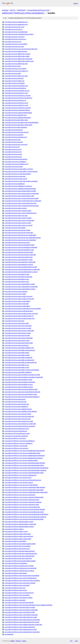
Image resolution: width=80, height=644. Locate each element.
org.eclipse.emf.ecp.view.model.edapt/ (17, 301)
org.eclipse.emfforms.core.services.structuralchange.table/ (24, 519)
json (76, 641)
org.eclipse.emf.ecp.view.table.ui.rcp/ (17, 365)
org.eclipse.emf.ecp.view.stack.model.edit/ (19, 338)
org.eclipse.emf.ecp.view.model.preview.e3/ (19, 316)
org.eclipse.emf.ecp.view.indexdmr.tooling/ (19, 264)
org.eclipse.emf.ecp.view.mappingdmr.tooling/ (20, 289)
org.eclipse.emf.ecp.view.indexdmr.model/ (19, 260)
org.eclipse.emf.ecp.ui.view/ (14, 166)
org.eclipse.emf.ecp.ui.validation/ (16, 162)
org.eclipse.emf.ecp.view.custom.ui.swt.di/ (19, 225)
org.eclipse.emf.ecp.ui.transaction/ (16, 159)
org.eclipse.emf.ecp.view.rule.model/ (17, 323)
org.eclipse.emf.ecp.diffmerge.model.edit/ (18, 59)
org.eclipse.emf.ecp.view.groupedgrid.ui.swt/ (19, 250)
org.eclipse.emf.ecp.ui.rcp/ (13, 157)
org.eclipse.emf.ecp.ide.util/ (14, 130)
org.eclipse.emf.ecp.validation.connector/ (18, 186)
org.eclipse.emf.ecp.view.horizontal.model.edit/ (20, 255)
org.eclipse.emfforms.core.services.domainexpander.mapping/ (25, 470)
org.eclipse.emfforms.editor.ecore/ (16, 531)
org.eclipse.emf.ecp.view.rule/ (14, 321)
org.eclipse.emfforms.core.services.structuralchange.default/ (25, 509)
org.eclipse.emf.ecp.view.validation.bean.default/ (21, 411)
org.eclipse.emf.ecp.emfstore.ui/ (15, 100)
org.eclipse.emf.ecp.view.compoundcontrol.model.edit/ (23, 201)
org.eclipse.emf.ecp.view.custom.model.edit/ (19, 220)
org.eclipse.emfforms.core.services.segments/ (20, 495)
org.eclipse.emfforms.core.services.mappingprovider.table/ (24, 490)
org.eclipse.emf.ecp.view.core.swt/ (16, 215)
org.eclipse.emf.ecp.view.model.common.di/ (19, 299)
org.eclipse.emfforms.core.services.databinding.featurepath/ (25, 451)
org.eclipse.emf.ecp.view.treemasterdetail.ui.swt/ (21, 394)
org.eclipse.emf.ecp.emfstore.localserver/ (18, 98)
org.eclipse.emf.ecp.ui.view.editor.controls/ (19, 169)
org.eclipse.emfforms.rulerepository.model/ (19, 566)
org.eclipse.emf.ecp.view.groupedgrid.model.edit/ (21, 247)
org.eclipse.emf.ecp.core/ (13, 42)
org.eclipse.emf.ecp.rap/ (13, 140)
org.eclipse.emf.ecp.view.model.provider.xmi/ (20, 318)
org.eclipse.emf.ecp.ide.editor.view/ (16, 120)
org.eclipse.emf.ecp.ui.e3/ (13, 149)
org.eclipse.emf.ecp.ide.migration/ (16, 127)
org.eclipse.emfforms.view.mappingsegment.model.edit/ (23, 624)
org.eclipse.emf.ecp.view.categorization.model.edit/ (22, 193)
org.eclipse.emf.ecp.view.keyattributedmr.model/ (21, 267)
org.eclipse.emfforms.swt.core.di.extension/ (19, 593)
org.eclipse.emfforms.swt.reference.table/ (19, 598)
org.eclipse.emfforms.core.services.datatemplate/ (21, 460)
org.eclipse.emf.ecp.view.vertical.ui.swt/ (18, 419)
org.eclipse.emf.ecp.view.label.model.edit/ (18, 277)
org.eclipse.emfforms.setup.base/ (16, 573)
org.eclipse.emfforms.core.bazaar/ (16, 446)
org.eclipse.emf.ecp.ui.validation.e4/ (17, 164)
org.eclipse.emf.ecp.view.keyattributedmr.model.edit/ (22, 269)
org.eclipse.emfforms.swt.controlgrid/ (17, 585)
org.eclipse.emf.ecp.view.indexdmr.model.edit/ (20, 262)
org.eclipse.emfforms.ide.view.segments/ (18, 558)
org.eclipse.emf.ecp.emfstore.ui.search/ (18, 108)
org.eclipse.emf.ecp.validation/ (15, 184)
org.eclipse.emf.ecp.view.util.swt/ (16, 402)
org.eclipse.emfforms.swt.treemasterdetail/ (19, 602)
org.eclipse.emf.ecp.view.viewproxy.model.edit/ (20, 424)
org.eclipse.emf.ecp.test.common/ (16, 144)
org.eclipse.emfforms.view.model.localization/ (20, 627)
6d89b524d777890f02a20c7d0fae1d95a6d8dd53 (23, 13)
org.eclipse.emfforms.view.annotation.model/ (20, 607)
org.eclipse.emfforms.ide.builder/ (16, 541)
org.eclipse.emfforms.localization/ (16, 563)
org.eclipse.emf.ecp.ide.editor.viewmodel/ (18, 125)
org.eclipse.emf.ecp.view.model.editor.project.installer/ (23, 308)
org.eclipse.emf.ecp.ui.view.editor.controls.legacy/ (21, 171)
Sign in (76, 3)
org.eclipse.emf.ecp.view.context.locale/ (18, 211)
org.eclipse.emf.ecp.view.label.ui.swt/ (17, 282)
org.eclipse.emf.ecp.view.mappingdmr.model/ (20, 284)
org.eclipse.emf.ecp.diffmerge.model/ (17, 56)
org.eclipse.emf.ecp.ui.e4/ (13, 152)
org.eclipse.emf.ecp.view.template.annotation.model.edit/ (24, 377)
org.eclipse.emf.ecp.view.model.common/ (19, 296)
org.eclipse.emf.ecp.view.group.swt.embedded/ (20, 240)
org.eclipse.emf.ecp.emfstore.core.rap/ (18, 95)
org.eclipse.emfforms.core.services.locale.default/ (21, 485)
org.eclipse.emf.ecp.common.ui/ (15, 39)
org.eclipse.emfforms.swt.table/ (15, 600)
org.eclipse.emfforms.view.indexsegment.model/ (21, 617)
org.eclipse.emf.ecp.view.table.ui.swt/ (17, 367)
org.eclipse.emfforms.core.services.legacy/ (19, 482)
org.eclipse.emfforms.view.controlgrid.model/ (20, 612)
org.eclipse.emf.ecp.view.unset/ (15, 399)
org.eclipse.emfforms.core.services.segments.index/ (22, 500)
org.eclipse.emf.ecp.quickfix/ (14, 135)
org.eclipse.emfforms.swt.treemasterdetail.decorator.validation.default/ (28, 605)
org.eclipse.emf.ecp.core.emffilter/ (16, 44)
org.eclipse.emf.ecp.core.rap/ (14, 46)
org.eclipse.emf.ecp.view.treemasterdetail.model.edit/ (22, 392)
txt (71, 641)
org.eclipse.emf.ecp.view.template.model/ (19, 380)
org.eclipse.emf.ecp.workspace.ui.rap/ (17, 433)
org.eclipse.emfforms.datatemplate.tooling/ (19, 527)
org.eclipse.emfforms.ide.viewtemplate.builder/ (20, 561)
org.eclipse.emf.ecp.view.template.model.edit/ (20, 382)
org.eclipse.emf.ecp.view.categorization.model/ (20, 191)
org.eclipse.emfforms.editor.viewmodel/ (18, 539)
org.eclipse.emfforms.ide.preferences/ (17, 549)
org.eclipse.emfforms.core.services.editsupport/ (21, 475)
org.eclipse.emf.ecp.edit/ (13, 73)
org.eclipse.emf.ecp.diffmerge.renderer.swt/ (19, 61)
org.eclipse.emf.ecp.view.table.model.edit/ (19, 357)
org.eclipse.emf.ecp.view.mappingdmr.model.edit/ (21, 287)
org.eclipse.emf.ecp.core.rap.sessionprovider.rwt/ (21, 49)
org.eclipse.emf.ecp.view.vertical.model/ (18, 414)
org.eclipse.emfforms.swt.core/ (15, 588)
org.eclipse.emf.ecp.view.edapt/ (15, 228)
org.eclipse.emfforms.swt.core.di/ (16, 590)
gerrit (13, 10)
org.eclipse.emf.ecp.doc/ (13, 66)
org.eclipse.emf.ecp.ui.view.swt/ (15, 176)
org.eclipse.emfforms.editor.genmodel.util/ (19, 536)
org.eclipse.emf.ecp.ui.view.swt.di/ (16, 179)
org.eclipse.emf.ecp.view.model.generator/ (19, 311)
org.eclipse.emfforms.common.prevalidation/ (20, 441)
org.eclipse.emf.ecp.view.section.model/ (18, 328)
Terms (24, 641)
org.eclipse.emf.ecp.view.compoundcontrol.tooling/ (22, 206)
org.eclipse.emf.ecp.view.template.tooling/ (19, 387)
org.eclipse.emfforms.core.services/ (17, 448)
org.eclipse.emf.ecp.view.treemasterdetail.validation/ (22, 397)
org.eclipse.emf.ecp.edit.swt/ (14, 78)
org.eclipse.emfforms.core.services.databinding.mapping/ (24, 458)
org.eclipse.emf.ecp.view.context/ (16, 208)
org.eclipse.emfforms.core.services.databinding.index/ (23, 453)
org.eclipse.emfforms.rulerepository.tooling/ (19, 571)
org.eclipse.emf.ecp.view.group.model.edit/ (19, 233)
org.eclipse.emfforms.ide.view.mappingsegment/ (21, 553)
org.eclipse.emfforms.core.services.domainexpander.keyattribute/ (27, 468)
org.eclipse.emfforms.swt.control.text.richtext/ (20, 583)
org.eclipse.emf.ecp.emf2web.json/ (16, 86)
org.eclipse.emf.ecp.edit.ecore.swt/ (16, 76)
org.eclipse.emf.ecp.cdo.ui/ (14, 29)
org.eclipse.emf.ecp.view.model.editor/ (17, 306)
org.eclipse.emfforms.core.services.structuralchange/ (22, 507)
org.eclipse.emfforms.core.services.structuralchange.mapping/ (25, 517)
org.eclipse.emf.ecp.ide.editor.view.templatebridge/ (22, 122)
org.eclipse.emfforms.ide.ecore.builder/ (18, 546)
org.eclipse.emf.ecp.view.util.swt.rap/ (17, 404)
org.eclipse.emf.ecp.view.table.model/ (17, 355)
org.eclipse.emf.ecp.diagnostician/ (16, 51)
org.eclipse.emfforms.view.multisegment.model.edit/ (22, 632)
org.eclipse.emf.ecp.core (38, 10)
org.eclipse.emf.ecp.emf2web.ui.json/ (17, 91)
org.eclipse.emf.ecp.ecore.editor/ (16, 68)
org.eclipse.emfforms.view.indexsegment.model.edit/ (22, 620)
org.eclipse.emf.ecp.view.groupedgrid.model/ (20, 245)
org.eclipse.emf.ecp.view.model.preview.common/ (21, 313)
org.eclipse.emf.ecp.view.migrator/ (16, 291)
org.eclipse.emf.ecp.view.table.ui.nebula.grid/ (19, 360)
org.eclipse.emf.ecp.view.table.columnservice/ (20, 350)
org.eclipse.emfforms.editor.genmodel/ (18, 534)
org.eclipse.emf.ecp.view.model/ (15, 294)
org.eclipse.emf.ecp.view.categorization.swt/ (19, 196)
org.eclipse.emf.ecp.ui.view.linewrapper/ (18, 174)
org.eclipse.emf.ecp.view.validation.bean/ (18, 409)
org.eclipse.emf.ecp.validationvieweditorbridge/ (20, 189)
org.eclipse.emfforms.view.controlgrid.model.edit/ (21, 615)
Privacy (18, 641)
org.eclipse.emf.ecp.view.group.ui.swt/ (17, 242)
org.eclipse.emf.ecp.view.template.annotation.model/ (22, 375)
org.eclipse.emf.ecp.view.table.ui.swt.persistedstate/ (22, 370)
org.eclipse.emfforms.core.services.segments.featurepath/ (24, 497)
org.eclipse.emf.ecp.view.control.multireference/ (21, 213)
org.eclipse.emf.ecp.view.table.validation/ (18, 372)
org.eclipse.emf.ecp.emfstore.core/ (16, 93)
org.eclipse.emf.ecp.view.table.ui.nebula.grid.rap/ (21, 362)
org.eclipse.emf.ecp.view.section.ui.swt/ (18, 333)
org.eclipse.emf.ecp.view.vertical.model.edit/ (19, 416)
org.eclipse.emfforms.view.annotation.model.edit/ (21, 610)
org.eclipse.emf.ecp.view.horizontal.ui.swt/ (19, 257)
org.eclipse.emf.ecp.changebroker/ (16, 32)
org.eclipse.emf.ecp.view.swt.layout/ (17, 345)
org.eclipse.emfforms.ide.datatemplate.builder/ (20, 544)
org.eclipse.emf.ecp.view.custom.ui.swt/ (18, 223)
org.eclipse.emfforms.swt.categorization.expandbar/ (22, 576)
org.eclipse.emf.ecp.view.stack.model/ (17, 335)
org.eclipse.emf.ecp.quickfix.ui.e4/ (16, 137)
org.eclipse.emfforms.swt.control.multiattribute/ (21, 578)
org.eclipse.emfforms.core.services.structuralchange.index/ (24, 512)
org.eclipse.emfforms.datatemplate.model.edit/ (20, 524)
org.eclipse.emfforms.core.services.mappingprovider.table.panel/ (26, 492)
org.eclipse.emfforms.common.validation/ (19, 443)
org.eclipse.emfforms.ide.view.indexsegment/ (20, 551)
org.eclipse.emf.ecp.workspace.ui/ (16, 431)
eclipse (5, 10)
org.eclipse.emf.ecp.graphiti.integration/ (18, 117)
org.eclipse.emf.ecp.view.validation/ (16, 406)
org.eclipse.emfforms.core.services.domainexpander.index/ (24, 465)
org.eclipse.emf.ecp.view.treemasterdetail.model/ (21, 389)
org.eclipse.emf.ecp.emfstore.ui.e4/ (16, 105)
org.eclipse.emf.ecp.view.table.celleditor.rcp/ (19, 348)
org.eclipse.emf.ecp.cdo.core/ (14, 27)
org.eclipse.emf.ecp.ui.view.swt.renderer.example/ (21, 181)
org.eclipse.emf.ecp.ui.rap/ (13, 154)
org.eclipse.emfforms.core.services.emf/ (18, 478)
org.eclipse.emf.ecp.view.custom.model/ (18, 218)
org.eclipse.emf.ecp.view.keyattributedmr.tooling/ (21, 272)
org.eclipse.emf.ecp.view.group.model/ (17, 230)
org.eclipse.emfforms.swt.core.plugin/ (17, 595)
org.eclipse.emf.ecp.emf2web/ (15, 83)
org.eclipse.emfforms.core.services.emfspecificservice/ (23, 480)
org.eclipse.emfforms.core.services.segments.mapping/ (23, 502)
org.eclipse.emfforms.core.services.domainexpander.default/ (25, 463)
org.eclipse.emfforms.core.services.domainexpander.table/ (24, 473)
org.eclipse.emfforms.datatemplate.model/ (19, 522)
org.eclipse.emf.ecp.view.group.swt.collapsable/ (20, 235)
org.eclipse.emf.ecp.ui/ (12, 147)
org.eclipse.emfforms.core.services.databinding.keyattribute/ (25, 455)
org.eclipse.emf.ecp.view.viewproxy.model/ (19, 421)
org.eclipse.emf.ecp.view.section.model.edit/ (19, 331)
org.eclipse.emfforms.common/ (15, 438)
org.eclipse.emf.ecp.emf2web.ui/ (15, 88)
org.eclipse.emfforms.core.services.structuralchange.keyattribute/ (27, 514)
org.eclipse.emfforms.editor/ (14, 529)
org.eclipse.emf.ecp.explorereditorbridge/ (18, 113)
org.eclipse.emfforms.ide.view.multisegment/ (20, 556)
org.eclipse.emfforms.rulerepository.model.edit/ (21, 568)
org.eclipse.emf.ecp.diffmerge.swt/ (16, 64)
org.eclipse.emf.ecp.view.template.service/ (19, 384)
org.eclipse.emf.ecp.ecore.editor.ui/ (16, 71)
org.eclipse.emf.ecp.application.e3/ (16, 22)
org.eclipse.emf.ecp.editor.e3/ (15, 81)
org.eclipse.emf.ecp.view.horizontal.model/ (19, 252)
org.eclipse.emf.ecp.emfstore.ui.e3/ (16, 103)
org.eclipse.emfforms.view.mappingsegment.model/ (22, 622)
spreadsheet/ (9, 634)
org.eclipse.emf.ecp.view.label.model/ (17, 274)
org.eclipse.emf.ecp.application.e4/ (16, 24)
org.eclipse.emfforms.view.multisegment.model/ (21, 629)
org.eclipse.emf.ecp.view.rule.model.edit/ (18, 326)
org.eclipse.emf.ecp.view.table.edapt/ (17, 353)
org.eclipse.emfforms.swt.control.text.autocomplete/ (22, 580)
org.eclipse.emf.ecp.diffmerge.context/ (17, 54)
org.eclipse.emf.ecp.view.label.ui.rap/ (17, 279)
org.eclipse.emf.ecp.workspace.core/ (17, 429)
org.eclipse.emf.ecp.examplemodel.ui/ (17, 110)
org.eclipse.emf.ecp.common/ (15, 37)
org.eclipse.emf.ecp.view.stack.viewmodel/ (19, 343)
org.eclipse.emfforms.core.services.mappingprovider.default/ (25, 487)
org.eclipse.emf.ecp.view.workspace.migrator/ (20, 426)
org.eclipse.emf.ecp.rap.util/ (14, 142)
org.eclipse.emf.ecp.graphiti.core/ (16, 115)
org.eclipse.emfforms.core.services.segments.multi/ (22, 504)
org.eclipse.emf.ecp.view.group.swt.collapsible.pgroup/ (23, 238)
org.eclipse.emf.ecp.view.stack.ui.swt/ (17, 340)
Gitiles (13, 641)
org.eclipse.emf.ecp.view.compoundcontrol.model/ (22, 198)
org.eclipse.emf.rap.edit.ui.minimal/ (16, 436)
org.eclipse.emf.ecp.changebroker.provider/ (19, 34)
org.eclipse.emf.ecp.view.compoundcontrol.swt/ (21, 203)
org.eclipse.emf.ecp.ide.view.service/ (17, 132)
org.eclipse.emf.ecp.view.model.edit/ (17, 304)
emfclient (21, 10)
